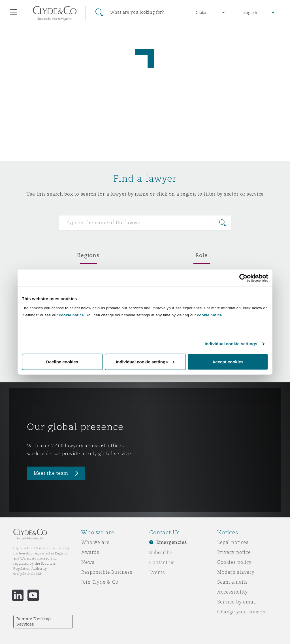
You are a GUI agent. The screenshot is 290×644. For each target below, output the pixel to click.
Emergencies (172, 542)
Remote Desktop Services (34, 621)
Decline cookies (62, 362)
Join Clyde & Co (100, 582)
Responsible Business (107, 572)
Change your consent (242, 612)
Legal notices (233, 542)
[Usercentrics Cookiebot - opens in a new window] (243, 278)
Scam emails (232, 582)
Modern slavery (236, 572)
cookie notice (71, 315)
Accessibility (233, 592)
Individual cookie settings (231, 344)
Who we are (95, 542)
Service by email (237, 602)
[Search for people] (145, 223)
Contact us (162, 562)
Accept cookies (228, 362)
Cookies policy (234, 562)
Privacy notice (234, 552)
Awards (90, 552)
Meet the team (51, 473)
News (88, 562)
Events (157, 572)
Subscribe (161, 552)
